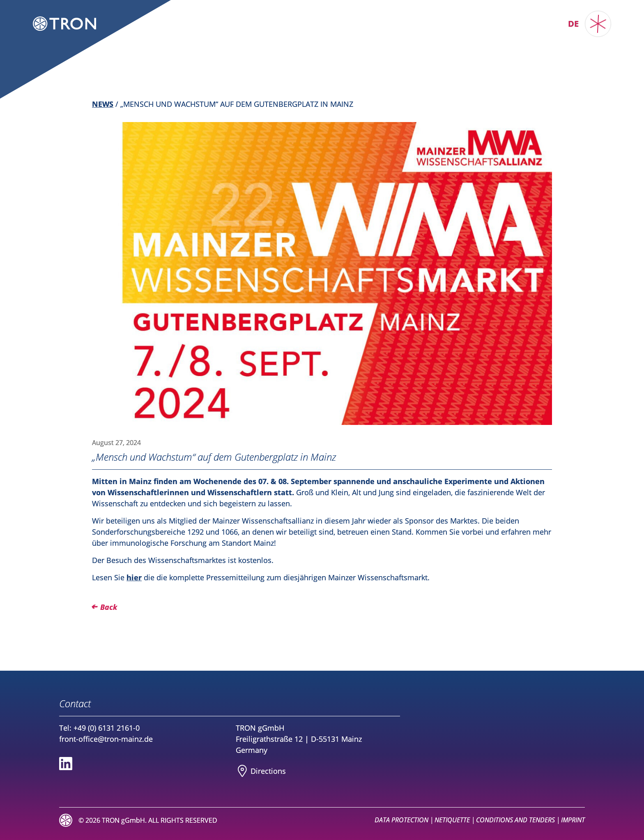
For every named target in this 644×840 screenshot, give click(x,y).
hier (134, 577)
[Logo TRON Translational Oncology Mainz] (64, 24)
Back (109, 607)
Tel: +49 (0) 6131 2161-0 (99, 728)
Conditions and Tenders (515, 820)
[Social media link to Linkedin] (66, 764)
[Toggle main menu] (598, 24)
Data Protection (401, 820)
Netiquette (452, 820)
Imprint (573, 820)
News (103, 104)
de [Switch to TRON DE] (573, 24)
